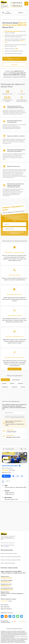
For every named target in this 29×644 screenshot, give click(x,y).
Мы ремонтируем (7, 13)
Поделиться (2, 616)
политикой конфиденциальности (17, 232)
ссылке (7, 546)
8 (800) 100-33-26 (6, 582)
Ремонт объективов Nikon (8, 563)
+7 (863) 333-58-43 (17, 3)
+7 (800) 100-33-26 (17, 6)
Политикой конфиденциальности (18, 417)
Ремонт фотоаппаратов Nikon (9, 553)
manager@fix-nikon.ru (7, 590)
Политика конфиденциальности (14, 628)
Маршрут (6, 476)
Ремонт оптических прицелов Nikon (11, 557)
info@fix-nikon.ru (6, 586)
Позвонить (21, 13)
